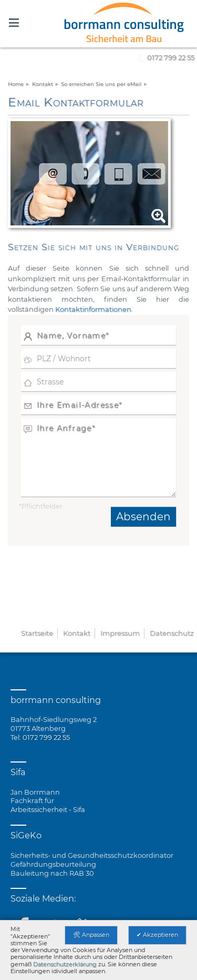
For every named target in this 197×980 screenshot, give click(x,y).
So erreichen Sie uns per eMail (101, 84)
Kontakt (43, 84)
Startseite (37, 633)
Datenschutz (172, 633)
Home (16, 84)
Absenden (143, 517)
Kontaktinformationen (93, 309)
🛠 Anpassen (91, 935)
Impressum (120, 633)
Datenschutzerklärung (65, 964)
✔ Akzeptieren (157, 935)
